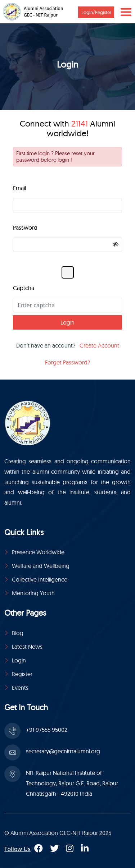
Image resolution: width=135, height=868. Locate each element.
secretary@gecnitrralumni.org (63, 751)
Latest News (27, 647)
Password (25, 228)
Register (22, 674)
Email (19, 188)
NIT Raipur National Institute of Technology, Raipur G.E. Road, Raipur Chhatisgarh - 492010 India (72, 783)
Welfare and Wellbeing (41, 566)
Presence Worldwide (38, 552)
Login (19, 660)
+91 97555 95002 (47, 730)
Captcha (24, 288)
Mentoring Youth (33, 593)
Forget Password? (67, 362)
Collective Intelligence (40, 579)
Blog (18, 633)
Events (20, 688)
